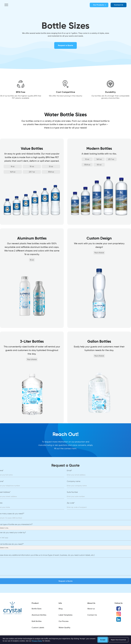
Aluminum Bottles (39, 615)
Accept (103, 640)
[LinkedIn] (119, 619)
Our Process (64, 621)
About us (91, 609)
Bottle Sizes (37, 609)
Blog (61, 609)
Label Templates (65, 615)
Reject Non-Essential (118, 640)
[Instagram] (119, 614)
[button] (6, 5)
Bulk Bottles (37, 621)
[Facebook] (119, 609)
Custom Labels (38, 628)
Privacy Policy (37, 641)
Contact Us (119, 5)
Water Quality (64, 628)
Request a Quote (65, 45)
